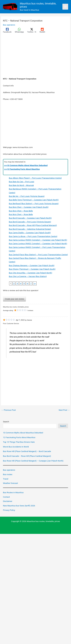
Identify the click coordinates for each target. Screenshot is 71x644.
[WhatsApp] (19, 30)
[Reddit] (42, 30)
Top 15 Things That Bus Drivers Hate (19, 442)
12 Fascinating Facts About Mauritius (19, 437)
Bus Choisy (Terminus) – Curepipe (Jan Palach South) (32, 269)
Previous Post (8, 410)
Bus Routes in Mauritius (13, 492)
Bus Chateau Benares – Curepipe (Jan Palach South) (32, 265)
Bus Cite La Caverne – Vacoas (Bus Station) (28, 276)
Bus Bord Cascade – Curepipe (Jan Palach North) (30, 218)
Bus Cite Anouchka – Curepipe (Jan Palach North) (30, 273)
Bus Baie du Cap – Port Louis (21, 182)
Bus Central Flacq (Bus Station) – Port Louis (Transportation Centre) (38, 255)
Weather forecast (10, 483)
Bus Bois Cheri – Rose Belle (21, 211)
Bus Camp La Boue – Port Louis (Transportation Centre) (33, 236)
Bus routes (8, 474)
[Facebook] (7, 30)
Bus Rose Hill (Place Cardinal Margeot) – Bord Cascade (27, 451)
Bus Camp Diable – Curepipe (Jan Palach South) (30, 233)
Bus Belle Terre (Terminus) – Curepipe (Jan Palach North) (34, 200)
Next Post (64, 410)
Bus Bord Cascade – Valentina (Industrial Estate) (30, 229)
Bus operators (9, 25)
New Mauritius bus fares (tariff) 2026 (19, 506)
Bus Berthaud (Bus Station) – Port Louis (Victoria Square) (34, 203)
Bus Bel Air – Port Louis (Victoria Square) (27, 196)
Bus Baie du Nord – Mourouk (21, 185)
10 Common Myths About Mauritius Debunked (23, 433)
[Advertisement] (35, 56)
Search (6, 422)
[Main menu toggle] (65, 7)
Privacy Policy (9, 510)
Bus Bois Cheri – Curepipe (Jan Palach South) (29, 207)
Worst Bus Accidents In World (16, 447)
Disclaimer (8, 501)
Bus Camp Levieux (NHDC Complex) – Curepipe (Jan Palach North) (38, 240)
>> (35, 283)
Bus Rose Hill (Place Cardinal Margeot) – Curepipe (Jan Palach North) (33, 461)
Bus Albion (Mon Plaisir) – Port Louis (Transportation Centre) (35, 178)
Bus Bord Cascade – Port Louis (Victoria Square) (30, 222)
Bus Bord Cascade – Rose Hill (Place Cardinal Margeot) (33, 225)
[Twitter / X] (32, 30)
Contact (6, 497)
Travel (6, 479)
